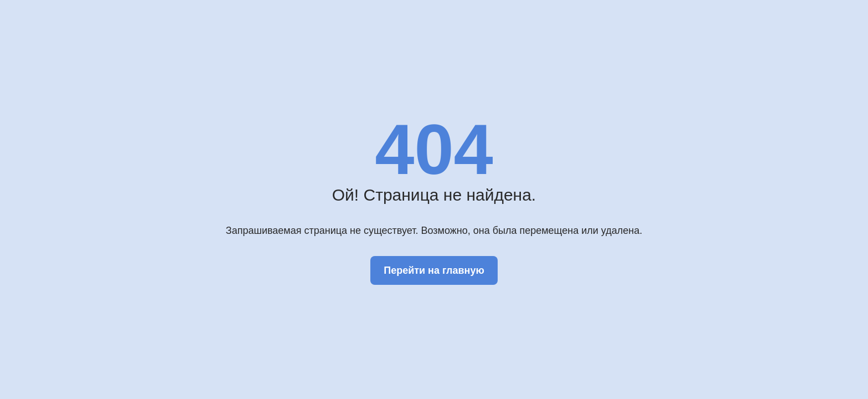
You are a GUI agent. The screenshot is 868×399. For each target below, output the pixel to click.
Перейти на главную (434, 270)
